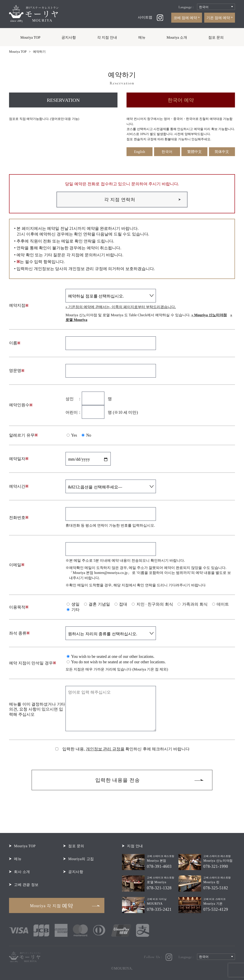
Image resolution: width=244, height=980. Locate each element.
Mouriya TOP (30, 37)
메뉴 (142, 37)
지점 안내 (135, 846)
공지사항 (69, 37)
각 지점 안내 (107, 37)
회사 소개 (22, 872)
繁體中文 (195, 152)
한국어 (167, 152)
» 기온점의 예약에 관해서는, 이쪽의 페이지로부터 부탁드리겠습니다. (121, 307)
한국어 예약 (181, 100)
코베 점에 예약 (186, 18)
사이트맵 (145, 17)
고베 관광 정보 (26, 885)
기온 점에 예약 (219, 18)
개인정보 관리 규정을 (105, 749)
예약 (52, 906)
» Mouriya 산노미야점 (209, 315)
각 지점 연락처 (120, 200)
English (140, 152)
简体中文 (222, 152)
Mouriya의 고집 (81, 859)
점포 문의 (216, 37)
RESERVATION (63, 100)
